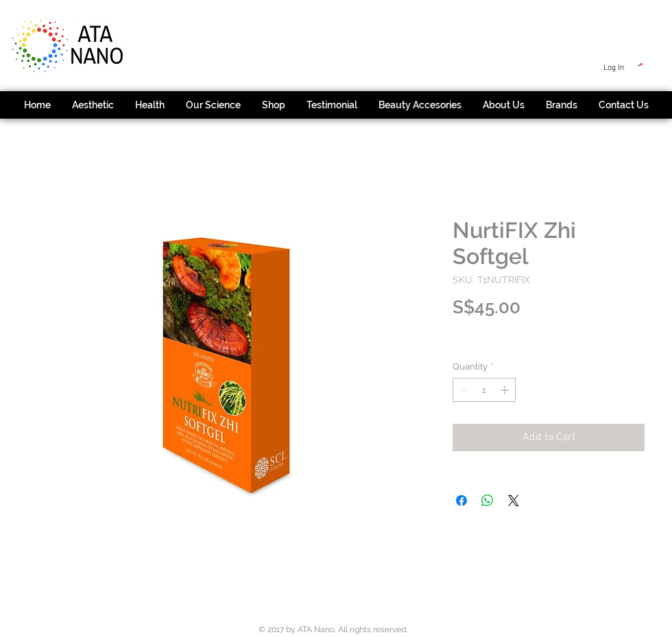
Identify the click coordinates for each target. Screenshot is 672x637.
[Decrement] (463, 390)
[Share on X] (514, 501)
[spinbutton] (484, 390)
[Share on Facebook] (461, 501)
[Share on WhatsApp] (488, 501)
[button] (640, 65)
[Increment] (506, 390)
